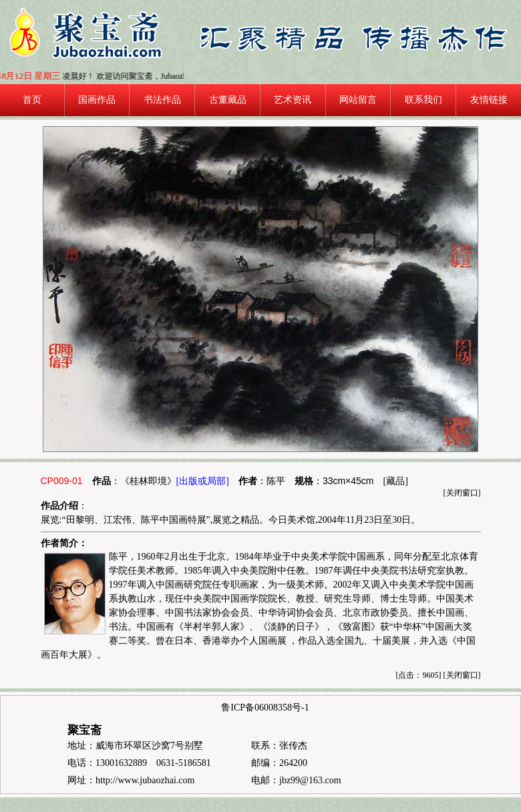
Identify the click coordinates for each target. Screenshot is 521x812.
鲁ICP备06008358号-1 (265, 707)
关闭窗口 (462, 493)
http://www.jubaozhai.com (145, 780)
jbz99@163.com (310, 780)
